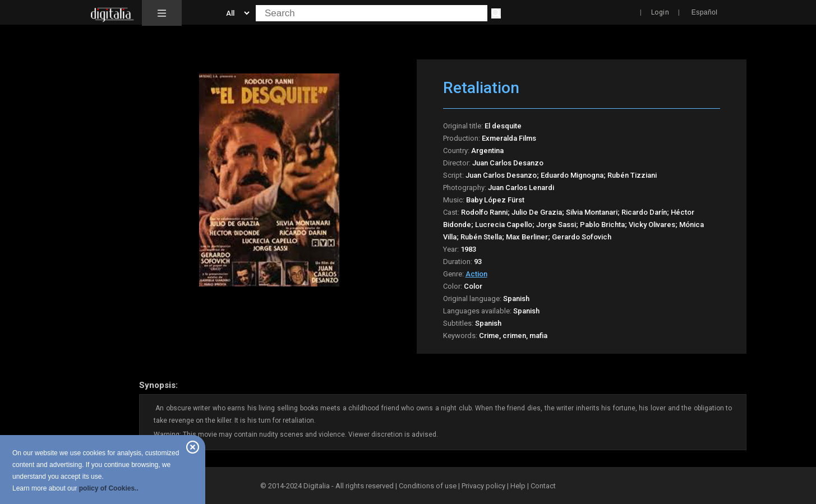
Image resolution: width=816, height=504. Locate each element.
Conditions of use (428, 486)
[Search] (496, 13)
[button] (162, 13)
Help (518, 486)
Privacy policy (483, 486)
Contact (543, 486)
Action (476, 274)
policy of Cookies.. (109, 488)
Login (660, 12)
